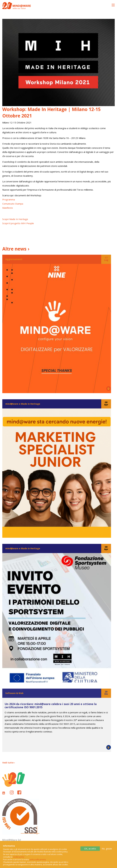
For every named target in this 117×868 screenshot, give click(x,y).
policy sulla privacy (38, 862)
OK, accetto (90, 851)
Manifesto (8, 208)
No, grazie (107, 851)
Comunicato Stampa (13, 204)
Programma (9, 199)
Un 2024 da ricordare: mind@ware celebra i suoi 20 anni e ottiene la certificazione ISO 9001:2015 (51, 706)
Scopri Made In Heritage (15, 219)
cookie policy (19, 860)
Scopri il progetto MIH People (18, 223)
